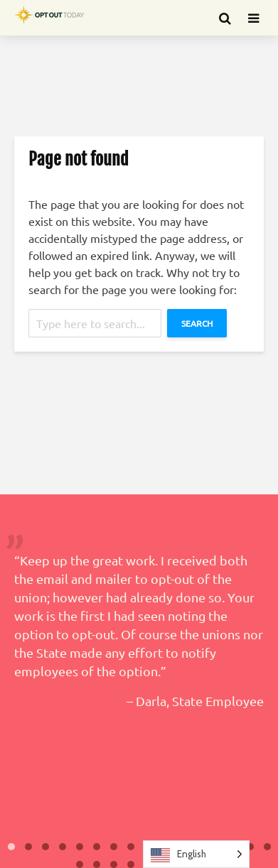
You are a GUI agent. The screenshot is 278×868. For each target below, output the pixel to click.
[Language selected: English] (196, 854)
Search (197, 323)
